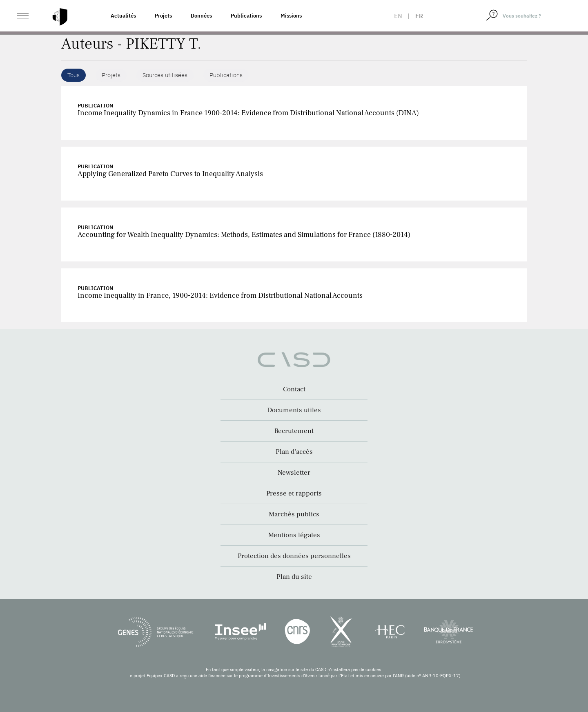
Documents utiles (294, 410)
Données (201, 16)
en (398, 16)
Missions (291, 16)
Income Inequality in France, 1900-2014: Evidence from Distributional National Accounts (220, 296)
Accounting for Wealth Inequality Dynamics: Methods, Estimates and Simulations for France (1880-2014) (244, 235)
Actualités (123, 16)
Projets (163, 16)
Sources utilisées (165, 75)
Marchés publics (294, 514)
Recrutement (294, 431)
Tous (73, 75)
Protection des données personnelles (294, 556)
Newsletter (294, 473)
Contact (294, 389)
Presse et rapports (294, 493)
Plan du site (294, 577)
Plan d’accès (294, 452)
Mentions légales (294, 535)
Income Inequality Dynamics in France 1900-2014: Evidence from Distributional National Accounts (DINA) (248, 113)
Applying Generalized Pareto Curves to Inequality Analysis (170, 174)
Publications (246, 16)
